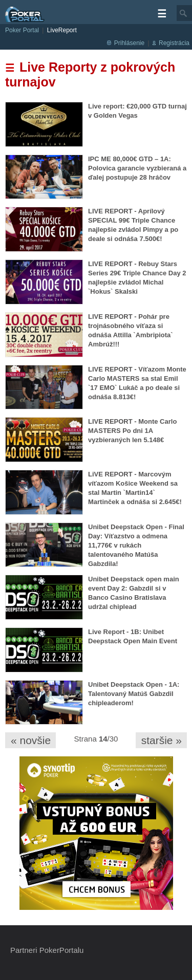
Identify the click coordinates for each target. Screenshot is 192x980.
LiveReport (62, 30)
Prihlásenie (129, 43)
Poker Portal (22, 30)
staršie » (162, 740)
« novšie (31, 740)
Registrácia (174, 43)
